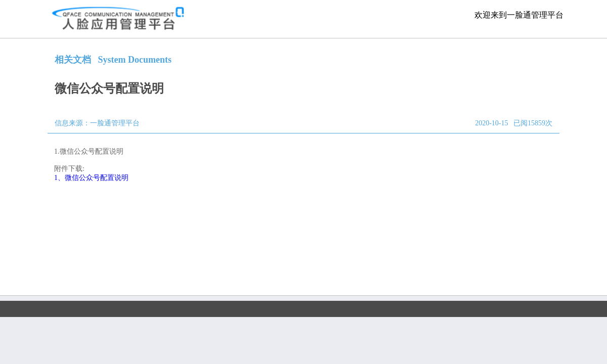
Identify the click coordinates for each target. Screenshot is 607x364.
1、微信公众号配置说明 (91, 178)
